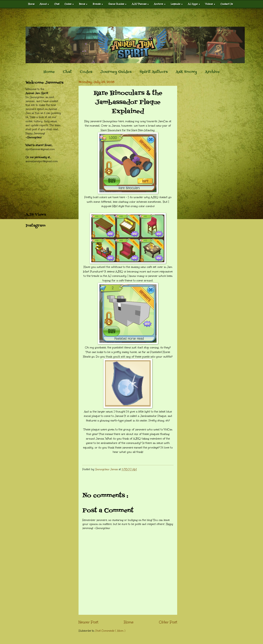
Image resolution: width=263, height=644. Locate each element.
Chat (57, 4)
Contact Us (227, 4)
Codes (69, 4)
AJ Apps (194, 4)
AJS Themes (140, 4)
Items (83, 4)
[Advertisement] (131, 17)
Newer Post (88, 622)
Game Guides (118, 4)
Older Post (168, 622)
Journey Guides (116, 72)
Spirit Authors (154, 72)
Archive (160, 4)
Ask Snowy (186, 72)
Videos (210, 4)
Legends (177, 4)
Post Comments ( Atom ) (110, 631)
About (44, 4)
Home (31, 4)
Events (98, 4)
